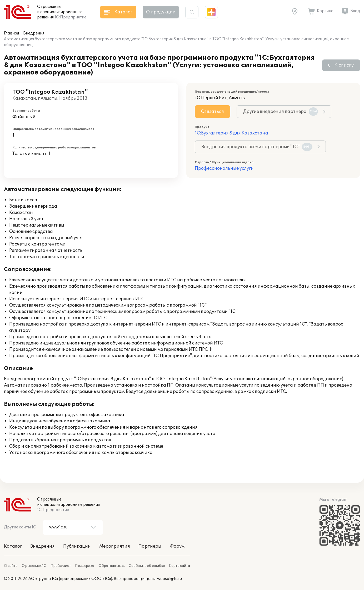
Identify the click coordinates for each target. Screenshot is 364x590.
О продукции (161, 12)
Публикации (77, 546)
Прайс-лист (61, 566)
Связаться (213, 112)
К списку (344, 65)
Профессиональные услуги (224, 168)
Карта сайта (179, 566)
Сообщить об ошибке (147, 566)
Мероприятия (115, 546)
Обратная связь (111, 566)
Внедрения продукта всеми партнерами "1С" (257, 147)
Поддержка (85, 566)
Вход (355, 11)
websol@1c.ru (169, 579)
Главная (11, 33)
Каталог (13, 546)
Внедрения (34, 33)
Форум (177, 546)
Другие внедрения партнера (281, 112)
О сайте (11, 566)
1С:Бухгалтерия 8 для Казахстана (231, 133)
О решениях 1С (34, 566)
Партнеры (150, 546)
